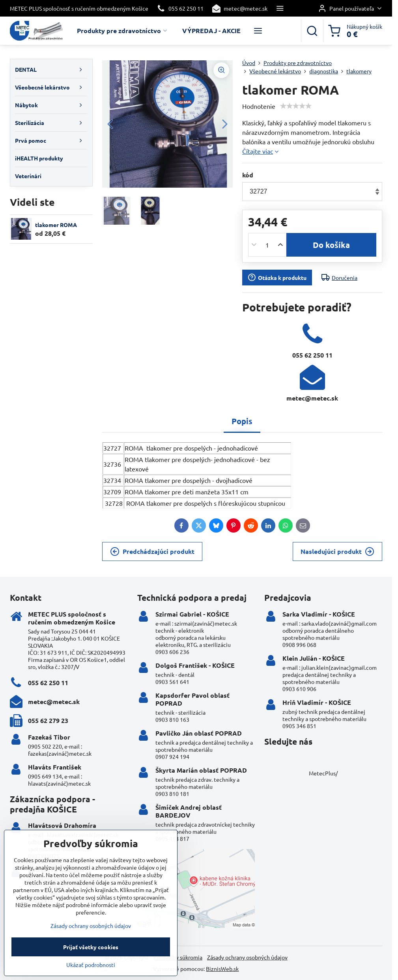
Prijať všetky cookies (91, 958)
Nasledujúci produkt (337, 551)
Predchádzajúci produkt (152, 551)
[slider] (296, 106)
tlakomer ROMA (56, 225)
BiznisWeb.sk (222, 969)
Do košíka (331, 245)
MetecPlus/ (323, 773)
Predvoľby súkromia (178, 957)
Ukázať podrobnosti (91, 976)
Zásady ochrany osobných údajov (247, 957)
